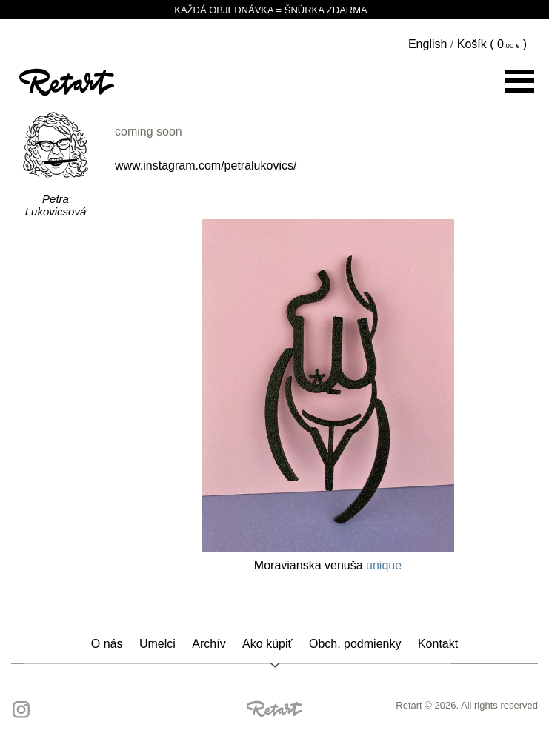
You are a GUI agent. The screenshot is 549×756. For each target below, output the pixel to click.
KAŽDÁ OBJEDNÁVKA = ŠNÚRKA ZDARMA (274, 10)
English (427, 44)
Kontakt (438, 644)
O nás (107, 644)
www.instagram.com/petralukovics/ (206, 165)
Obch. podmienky (355, 644)
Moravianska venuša (309, 565)
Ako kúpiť (267, 644)
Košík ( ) (492, 44)
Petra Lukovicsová (56, 205)
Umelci (157, 644)
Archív (209, 644)
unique (384, 565)
